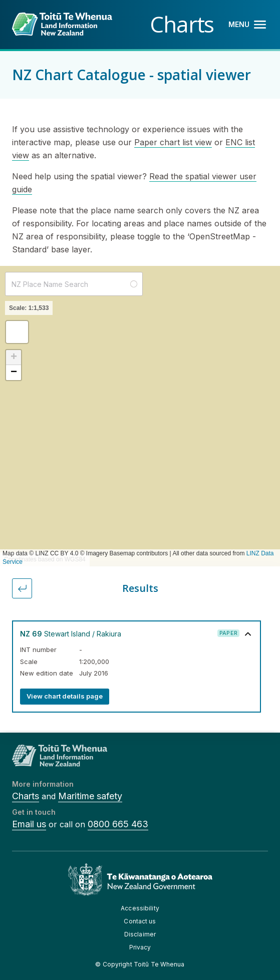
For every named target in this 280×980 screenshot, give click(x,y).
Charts (26, 796)
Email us (29, 824)
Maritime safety (90, 796)
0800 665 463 (118, 824)
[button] (17, 332)
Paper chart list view (173, 142)
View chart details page (65, 696)
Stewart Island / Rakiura (71, 634)
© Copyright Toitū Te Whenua (140, 964)
